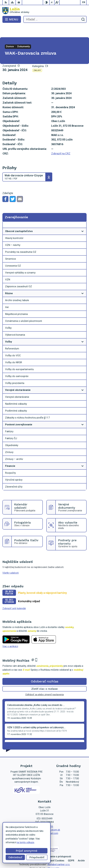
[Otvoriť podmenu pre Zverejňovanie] (83, 213)
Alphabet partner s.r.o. (59, 852)
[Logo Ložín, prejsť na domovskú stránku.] (44, 11)
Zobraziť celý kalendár (14, 596)
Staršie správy (12, 733)
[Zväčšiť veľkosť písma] (57, 2)
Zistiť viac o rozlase (44, 677)
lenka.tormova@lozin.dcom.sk (44, 818)
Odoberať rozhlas (45, 669)
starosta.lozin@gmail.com (45, 821)
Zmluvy (37, 58)
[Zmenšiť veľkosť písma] (52, 2)
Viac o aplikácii (10, 634)
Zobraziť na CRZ (61, 141)
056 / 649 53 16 (44, 814)
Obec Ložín (53, 856)
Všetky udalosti (11, 561)
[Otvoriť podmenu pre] (83, 219)
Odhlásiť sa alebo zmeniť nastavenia (44, 683)
